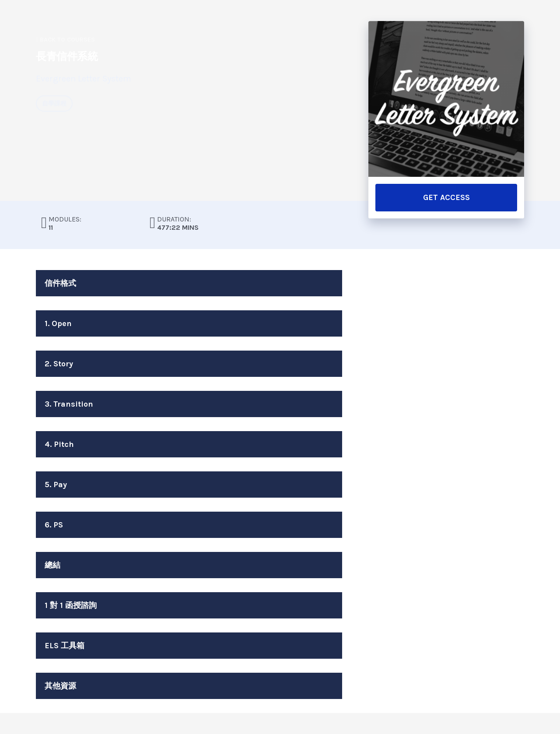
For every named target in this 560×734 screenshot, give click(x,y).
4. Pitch (59, 444)
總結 (52, 565)
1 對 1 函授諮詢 (71, 605)
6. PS (54, 525)
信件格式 (60, 283)
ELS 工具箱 (65, 646)
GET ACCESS (446, 197)
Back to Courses (65, 40)
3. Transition (69, 404)
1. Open (58, 323)
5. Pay (56, 485)
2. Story (59, 364)
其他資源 (60, 686)
